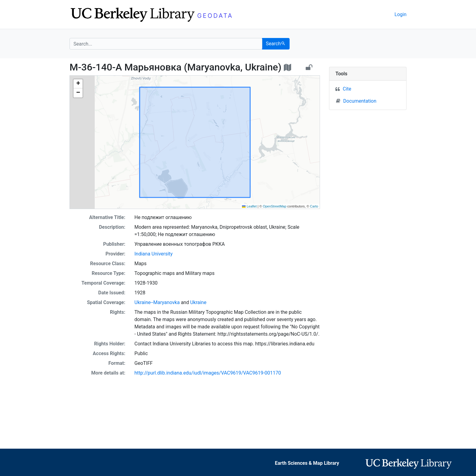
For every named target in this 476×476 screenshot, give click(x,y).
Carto (314, 206)
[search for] (166, 44)
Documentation (356, 101)
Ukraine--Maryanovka (157, 302)
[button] (78, 84)
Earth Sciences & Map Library (307, 463)
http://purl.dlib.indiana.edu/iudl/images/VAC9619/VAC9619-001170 (208, 373)
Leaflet (249, 206)
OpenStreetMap (275, 206)
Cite (347, 89)
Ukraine (198, 302)
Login (401, 14)
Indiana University (154, 254)
